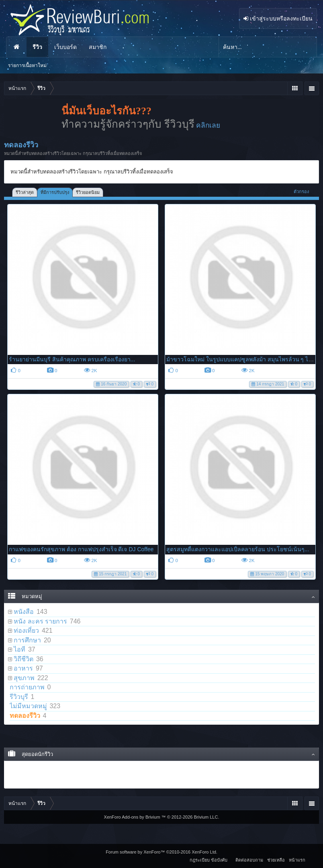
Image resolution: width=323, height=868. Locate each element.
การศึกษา (27, 640)
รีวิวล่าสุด (25, 192)
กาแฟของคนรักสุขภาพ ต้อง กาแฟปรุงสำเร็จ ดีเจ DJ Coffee (81, 549)
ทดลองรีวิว (25, 716)
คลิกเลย (208, 125)
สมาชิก (98, 47)
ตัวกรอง (304, 192)
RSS (312, 859)
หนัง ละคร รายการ (40, 621)
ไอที (19, 649)
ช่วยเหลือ (276, 860)
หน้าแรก (16, 47)
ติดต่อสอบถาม (249, 860)
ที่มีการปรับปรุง (55, 192)
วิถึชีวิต (24, 659)
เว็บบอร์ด (65, 47)
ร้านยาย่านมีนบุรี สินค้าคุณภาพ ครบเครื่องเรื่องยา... (72, 359)
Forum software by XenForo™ (161, 852)
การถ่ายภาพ (27, 687)
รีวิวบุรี (19, 697)
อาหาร (23, 668)
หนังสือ (24, 612)
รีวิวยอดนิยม (88, 192)
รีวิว (37, 47)
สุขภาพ (24, 678)
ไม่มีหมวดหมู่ (28, 706)
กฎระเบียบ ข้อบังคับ (209, 860)
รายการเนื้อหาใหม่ (27, 65)
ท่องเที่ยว (26, 631)
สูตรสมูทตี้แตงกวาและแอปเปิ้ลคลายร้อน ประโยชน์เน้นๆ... (238, 549)
